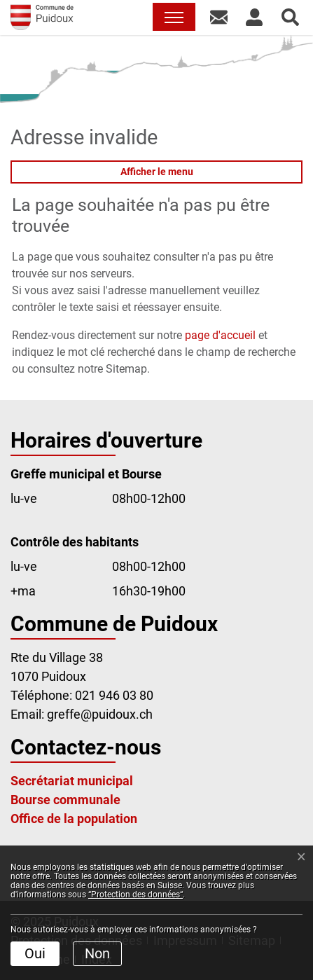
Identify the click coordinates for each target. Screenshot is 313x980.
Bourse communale (65, 800)
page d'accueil (220, 335)
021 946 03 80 (114, 695)
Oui (35, 953)
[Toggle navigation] (174, 17)
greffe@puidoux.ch (100, 714)
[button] (219, 17)
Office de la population (74, 819)
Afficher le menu (157, 172)
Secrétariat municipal (72, 781)
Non (97, 953)
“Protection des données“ (135, 895)
